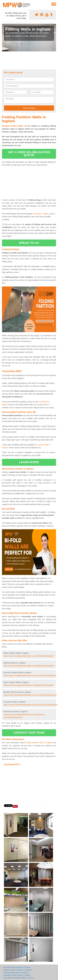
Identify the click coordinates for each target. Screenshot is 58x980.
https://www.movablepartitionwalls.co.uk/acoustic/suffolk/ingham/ (30, 676)
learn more (29, 462)
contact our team (29, 733)
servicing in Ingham (41, 214)
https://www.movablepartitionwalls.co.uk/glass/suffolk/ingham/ (29, 685)
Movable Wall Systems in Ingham (17, 967)
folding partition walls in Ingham (39, 743)
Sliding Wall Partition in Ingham (16, 973)
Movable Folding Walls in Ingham (17, 975)
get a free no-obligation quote (29, 154)
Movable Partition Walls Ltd (14, 126)
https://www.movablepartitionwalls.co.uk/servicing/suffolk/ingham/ (30, 695)
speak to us (29, 243)
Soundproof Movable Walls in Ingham (19, 978)
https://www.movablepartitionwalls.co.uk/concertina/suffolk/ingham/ (31, 705)
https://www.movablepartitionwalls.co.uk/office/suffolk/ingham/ (29, 656)
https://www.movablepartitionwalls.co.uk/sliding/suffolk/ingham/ (29, 666)
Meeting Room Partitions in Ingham (18, 970)
